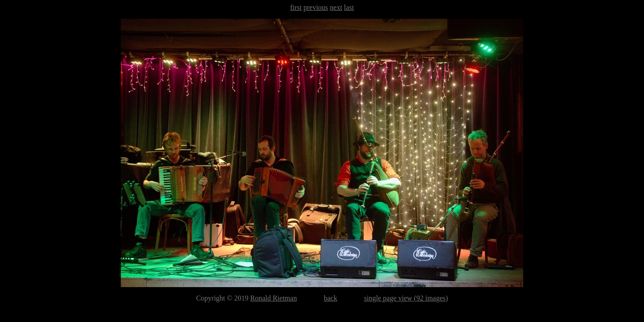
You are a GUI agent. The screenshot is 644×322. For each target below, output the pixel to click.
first (296, 7)
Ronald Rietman (273, 298)
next (336, 7)
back (330, 298)
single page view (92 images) (406, 298)
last (349, 7)
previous (316, 7)
